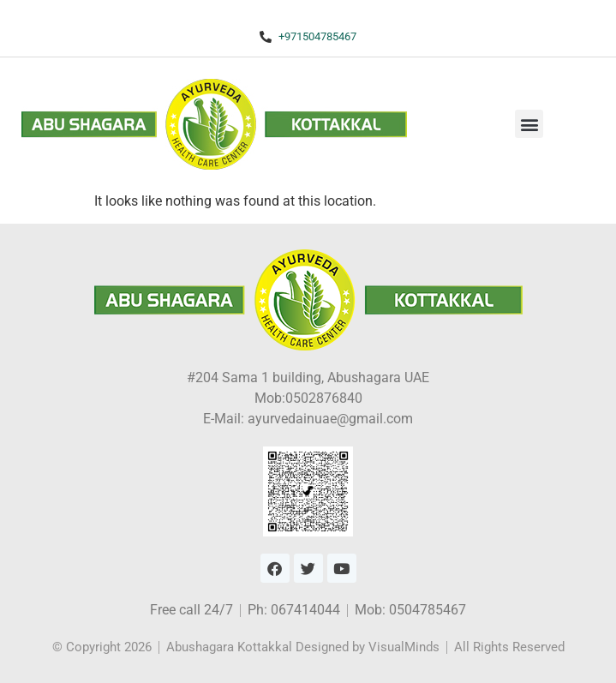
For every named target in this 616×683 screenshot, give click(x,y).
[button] (529, 124)
